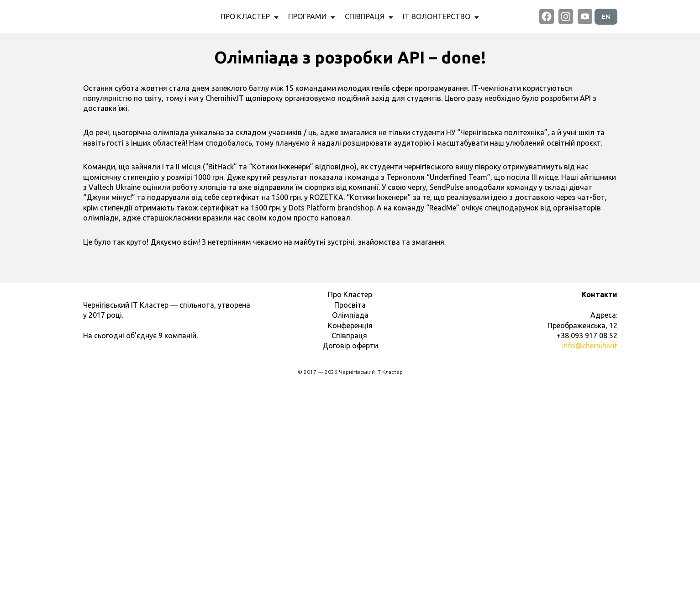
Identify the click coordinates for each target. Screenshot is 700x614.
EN (606, 16)
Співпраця (350, 564)
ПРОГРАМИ (312, 16)
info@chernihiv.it (590, 574)
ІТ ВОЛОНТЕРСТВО (441, 16)
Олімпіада (350, 543)
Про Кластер (350, 523)
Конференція (350, 554)
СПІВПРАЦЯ (369, 16)
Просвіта (350, 533)
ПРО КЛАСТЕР (250, 16)
